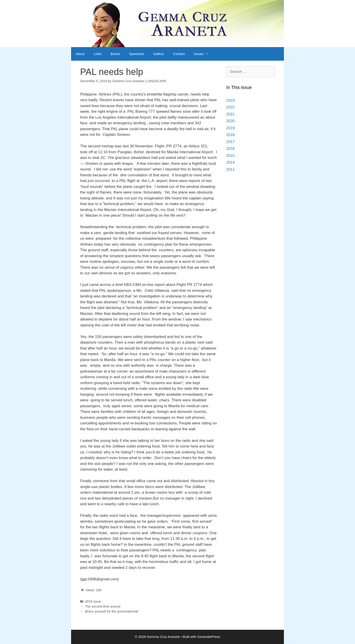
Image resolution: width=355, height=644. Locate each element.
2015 (230, 156)
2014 (230, 162)
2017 (230, 142)
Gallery (159, 54)
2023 (230, 100)
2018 (230, 135)
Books (115, 54)
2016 (230, 149)
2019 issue (93, 601)
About (80, 54)
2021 (230, 114)
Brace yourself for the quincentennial (112, 611)
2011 (230, 169)
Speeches (137, 54)
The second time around (103, 606)
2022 (230, 107)
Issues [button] (203, 54)
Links (97, 54)
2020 (230, 121)
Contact (179, 54)
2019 (230, 128)
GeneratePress (209, 637)
